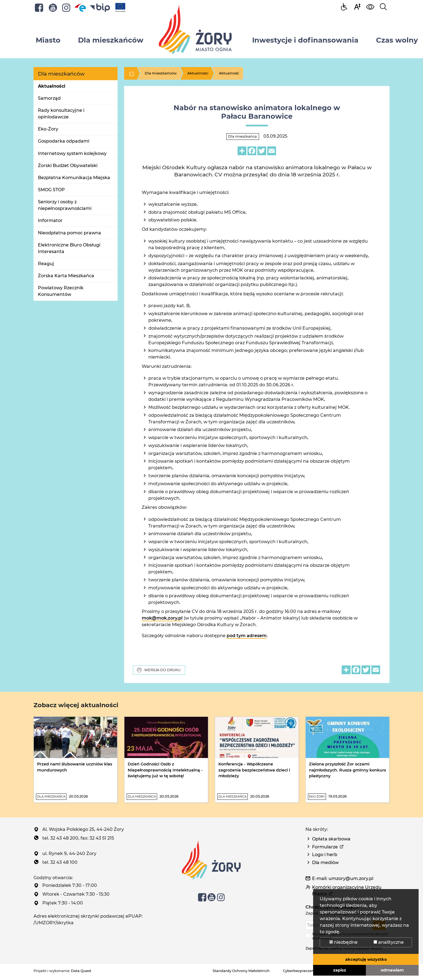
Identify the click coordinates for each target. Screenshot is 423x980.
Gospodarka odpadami (64, 141)
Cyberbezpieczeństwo (303, 971)
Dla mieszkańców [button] (111, 40)
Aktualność (229, 73)
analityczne (389, 942)
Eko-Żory (48, 129)
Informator (50, 220)
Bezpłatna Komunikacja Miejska (74, 178)
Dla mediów (325, 863)
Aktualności (52, 86)
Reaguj (46, 264)
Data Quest (81, 971)
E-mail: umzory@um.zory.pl (343, 878)
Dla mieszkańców (161, 73)
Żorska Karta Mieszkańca (66, 276)
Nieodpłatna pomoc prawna (69, 233)
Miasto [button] (48, 40)
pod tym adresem (247, 636)
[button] (357, 6)
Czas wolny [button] (397, 40)
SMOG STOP (51, 190)
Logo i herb (325, 855)
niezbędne (343, 942)
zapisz (340, 970)
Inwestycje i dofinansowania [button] (305, 40)
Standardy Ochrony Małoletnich (241, 971)
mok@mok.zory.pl (162, 618)
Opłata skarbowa (331, 839)
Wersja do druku (158, 670)
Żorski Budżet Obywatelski (68, 166)
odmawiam (392, 970)
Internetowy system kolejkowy (72, 153)
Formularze (325, 847)
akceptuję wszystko (366, 959)
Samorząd (49, 98)
